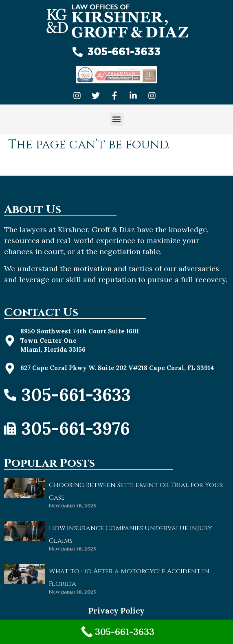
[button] (117, 119)
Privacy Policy (116, 611)
